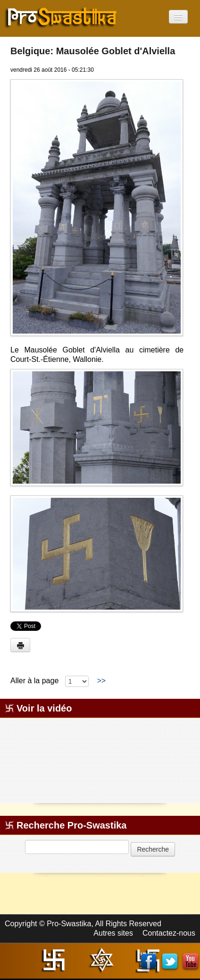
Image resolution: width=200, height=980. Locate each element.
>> (101, 681)
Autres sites (113, 933)
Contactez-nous (169, 933)
